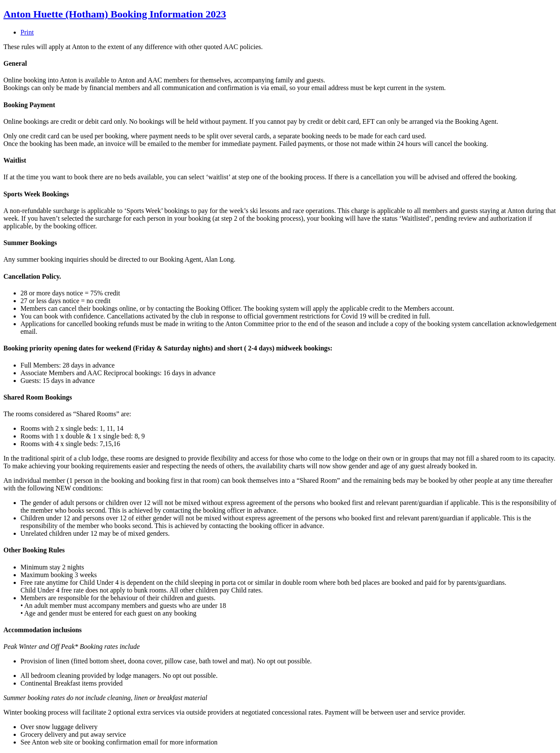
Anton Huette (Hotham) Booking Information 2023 (115, 14)
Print (27, 32)
